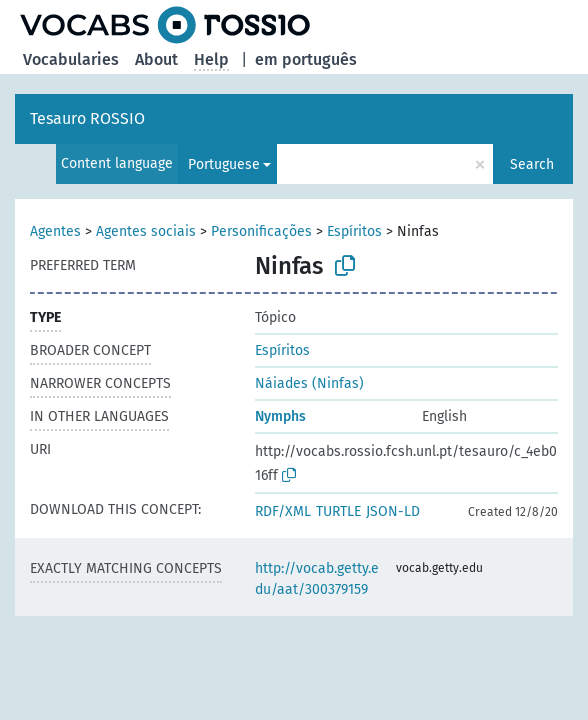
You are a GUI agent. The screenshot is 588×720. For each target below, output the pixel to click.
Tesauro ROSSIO (87, 118)
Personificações (261, 231)
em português (306, 59)
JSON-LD (393, 511)
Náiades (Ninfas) (309, 383)
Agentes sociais (146, 231)
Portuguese (224, 164)
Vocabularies (71, 59)
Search (532, 164)
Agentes (55, 231)
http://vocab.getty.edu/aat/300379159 (317, 579)
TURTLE (338, 511)
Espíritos (354, 231)
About (156, 59)
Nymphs (280, 416)
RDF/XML (283, 511)
